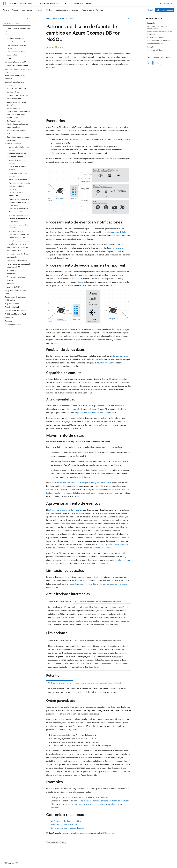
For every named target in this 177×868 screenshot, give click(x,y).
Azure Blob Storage (82, 477)
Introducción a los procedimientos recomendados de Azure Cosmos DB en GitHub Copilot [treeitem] (19, 113)
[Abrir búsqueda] (161, 3)
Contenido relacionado (156, 50)
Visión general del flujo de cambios (66, 821)
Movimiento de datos (155, 37)
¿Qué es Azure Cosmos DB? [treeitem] (17, 38)
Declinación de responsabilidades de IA (18, 861)
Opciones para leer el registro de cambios (69, 828)
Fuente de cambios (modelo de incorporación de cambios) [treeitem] (19, 186)
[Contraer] (28, 18)
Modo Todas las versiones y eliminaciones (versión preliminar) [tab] (98, 601)
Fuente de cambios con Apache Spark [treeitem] (18, 194)
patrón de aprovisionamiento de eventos (65, 510)
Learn (48, 18)
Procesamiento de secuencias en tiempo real (160, 33)
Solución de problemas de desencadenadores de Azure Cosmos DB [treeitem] (19, 218)
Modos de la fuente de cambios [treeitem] (17, 162)
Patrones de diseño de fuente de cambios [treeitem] (17, 155)
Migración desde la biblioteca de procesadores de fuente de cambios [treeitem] (19, 234)
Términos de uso (123, 861)
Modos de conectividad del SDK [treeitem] (17, 132)
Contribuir (65, 861)
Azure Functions (116, 248)
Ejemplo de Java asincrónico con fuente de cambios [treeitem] (19, 242)
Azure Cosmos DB (67, 18)
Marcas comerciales (140, 861)
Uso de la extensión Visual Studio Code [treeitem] (17, 103)
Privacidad (76, 861)
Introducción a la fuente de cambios (92, 797)
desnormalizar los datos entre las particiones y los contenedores (84, 482)
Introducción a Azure (165, 10)
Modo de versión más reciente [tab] (59, 601)
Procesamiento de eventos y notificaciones (158, 27)
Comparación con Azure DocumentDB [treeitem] (16, 53)
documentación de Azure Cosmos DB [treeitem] (18, 30)
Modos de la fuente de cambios (64, 824)
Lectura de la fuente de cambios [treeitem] (18, 168)
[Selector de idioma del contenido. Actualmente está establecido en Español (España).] (12, 855)
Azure (55, 18)
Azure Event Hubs (104, 363)
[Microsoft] (5, 3)
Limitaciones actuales (155, 44)
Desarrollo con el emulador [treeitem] (17, 260)
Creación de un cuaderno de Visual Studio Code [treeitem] (18, 97)
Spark (80, 282)
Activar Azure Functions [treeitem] (18, 180)
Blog (55, 861)
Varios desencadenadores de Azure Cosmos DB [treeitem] (20, 210)
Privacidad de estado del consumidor (98, 861)
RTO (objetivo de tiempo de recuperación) (91, 412)
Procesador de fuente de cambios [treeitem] (18, 175)
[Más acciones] (129, 18)
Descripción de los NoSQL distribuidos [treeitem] (17, 47)
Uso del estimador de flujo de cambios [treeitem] (19, 226)
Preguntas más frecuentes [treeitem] (17, 42)
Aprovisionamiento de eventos (159, 40)
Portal (151, 10)
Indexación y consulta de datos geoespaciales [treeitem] (19, 255)
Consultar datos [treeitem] (13, 92)
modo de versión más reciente (82, 584)
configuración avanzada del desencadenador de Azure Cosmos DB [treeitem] (19, 202)
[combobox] (17, 24)
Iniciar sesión (169, 3)
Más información (110, 833)
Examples (151, 47)
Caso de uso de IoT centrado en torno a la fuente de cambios (102, 801)
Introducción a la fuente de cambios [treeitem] (19, 149)
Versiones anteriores (43, 861)
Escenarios (151, 23)
